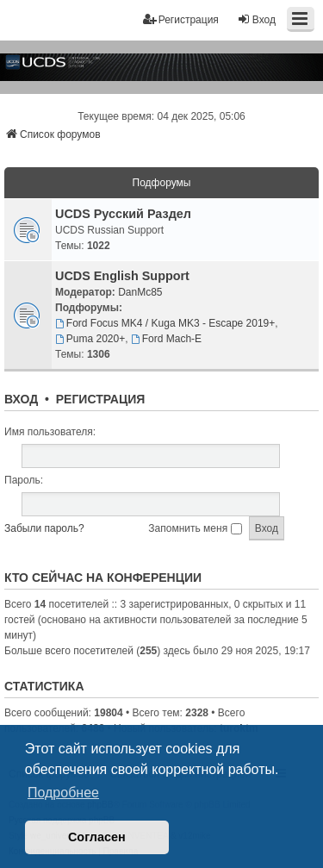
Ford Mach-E (166, 339)
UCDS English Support (122, 276)
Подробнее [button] (63, 793)
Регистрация (101, 399)
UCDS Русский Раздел (123, 214)
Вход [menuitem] (256, 19)
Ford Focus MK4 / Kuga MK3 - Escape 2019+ (165, 323)
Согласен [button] (97, 837)
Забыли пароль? (44, 528)
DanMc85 (140, 292)
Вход (21, 399)
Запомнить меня (195, 528)
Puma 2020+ (90, 339)
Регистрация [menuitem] (181, 19)
